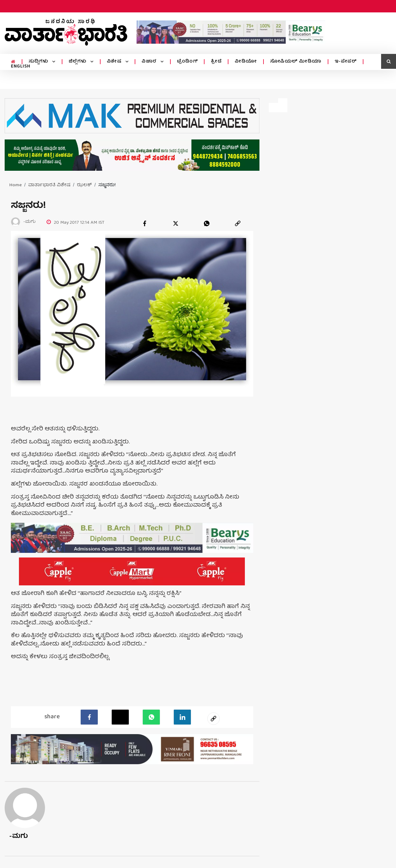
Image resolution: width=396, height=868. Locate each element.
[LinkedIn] (182, 717)
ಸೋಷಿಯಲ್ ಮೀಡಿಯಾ (296, 62)
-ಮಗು (19, 837)
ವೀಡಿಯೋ (246, 62)
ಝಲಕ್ (84, 185)
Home (16, 185)
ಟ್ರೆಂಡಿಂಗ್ (187, 62)
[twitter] (176, 223)
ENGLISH (21, 67)
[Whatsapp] (151, 717)
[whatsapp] (207, 223)
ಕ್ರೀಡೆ (216, 62)
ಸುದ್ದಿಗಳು (39, 62)
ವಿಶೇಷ (115, 62)
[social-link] (214, 719)
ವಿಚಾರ (150, 62)
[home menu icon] (13, 62)
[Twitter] (120, 717)
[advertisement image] (231, 32)
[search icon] (389, 61)
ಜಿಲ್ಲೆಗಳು (78, 62)
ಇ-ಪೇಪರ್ (346, 62)
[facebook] (145, 223)
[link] (238, 223)
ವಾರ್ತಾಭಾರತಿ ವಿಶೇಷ (49, 185)
